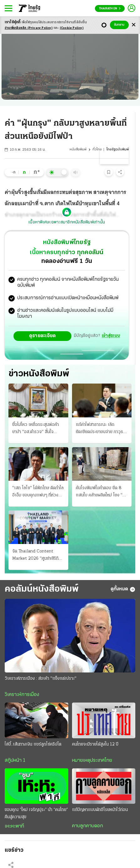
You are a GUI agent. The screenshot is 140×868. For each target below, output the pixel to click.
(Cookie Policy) (72, 28)
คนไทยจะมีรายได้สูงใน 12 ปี (95, 744)
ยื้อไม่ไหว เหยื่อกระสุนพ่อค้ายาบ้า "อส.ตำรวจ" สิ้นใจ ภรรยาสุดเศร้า (36, 429)
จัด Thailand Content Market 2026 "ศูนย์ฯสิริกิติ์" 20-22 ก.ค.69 (38, 556)
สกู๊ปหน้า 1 (15, 761)
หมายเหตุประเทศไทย (92, 761)
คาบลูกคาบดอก (88, 826)
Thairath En (110, 9)
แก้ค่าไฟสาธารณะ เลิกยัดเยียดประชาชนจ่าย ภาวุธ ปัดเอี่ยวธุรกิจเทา (99, 429)
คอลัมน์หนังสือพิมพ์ (42, 589)
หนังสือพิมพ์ (78, 150)
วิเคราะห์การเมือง (22, 695)
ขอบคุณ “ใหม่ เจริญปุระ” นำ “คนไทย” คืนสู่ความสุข (36, 813)
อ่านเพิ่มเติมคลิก (29, 28)
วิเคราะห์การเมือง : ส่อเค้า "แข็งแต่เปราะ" (41, 679)
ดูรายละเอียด (43, 336)
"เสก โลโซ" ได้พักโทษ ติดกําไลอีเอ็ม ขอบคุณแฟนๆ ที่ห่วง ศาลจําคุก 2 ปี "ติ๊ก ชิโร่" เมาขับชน (38, 492)
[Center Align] (134, 25)
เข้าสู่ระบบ (111, 336)
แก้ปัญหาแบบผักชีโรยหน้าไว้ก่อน (100, 810)
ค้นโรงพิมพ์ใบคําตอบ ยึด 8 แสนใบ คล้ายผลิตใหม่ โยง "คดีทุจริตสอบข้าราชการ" (102, 492)
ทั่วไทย (97, 150)
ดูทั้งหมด (123, 589)
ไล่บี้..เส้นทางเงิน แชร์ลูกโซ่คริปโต (33, 744)
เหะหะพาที (14, 826)
